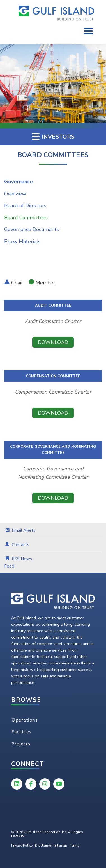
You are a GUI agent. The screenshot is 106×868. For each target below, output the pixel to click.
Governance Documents (32, 229)
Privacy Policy (22, 846)
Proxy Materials (22, 241)
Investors (53, 136)
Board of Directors (25, 205)
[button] (88, 31)
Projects (21, 744)
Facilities (21, 732)
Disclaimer (43, 846)
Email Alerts (24, 530)
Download (53, 342)
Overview (15, 194)
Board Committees (26, 218)
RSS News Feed (18, 562)
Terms (75, 846)
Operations (25, 720)
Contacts (20, 545)
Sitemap (61, 846)
